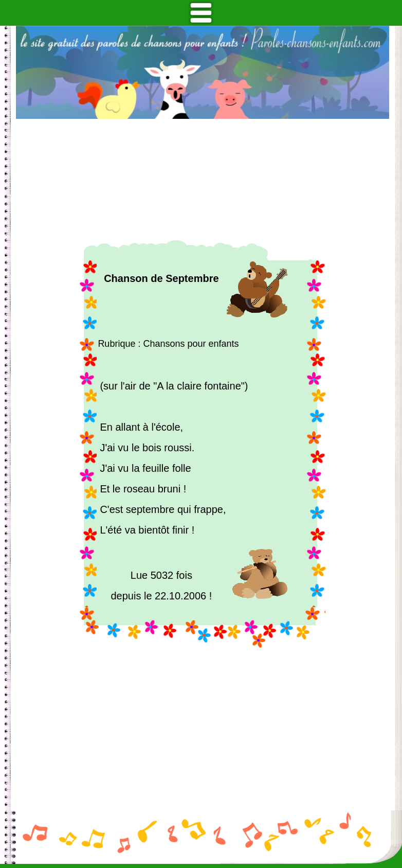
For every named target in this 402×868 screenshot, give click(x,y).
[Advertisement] (203, 180)
